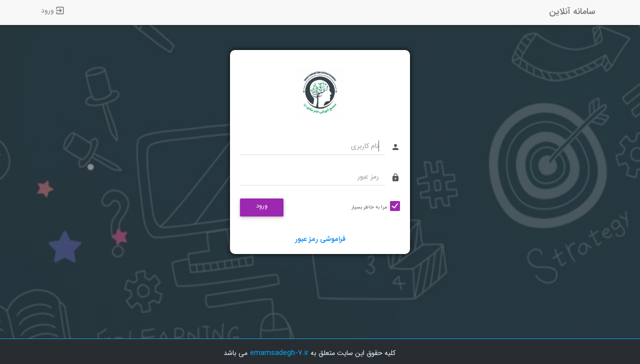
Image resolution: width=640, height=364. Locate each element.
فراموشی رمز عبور (320, 239)
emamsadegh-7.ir (279, 353)
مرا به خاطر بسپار (369, 207)
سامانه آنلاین (572, 11)
